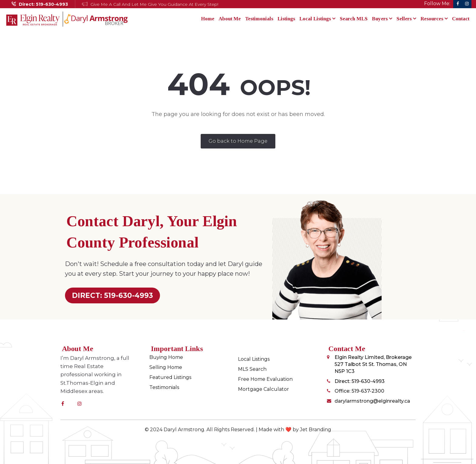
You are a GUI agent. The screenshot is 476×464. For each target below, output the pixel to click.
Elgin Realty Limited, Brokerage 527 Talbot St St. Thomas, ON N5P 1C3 (373, 364)
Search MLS (354, 19)
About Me (230, 19)
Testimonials (259, 19)
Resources (434, 19)
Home (208, 19)
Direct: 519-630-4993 (360, 381)
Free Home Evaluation (265, 379)
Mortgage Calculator (263, 389)
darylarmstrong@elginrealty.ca (372, 401)
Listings (286, 19)
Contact (461, 19)
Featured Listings (170, 377)
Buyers (382, 19)
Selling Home (166, 367)
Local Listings (317, 19)
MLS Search (252, 369)
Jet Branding (316, 430)
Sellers (406, 19)
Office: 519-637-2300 (359, 391)
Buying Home (166, 357)
